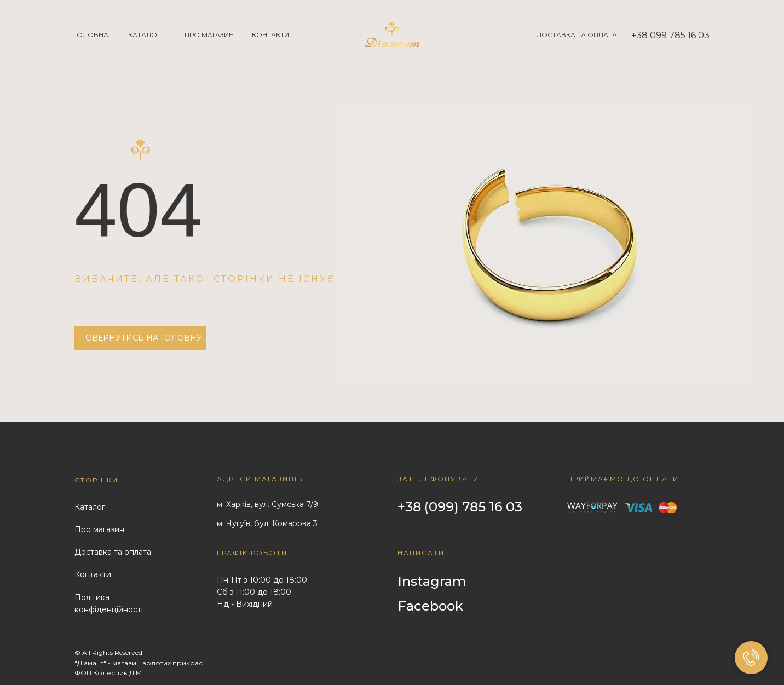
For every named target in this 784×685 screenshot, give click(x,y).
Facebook (430, 606)
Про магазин (99, 529)
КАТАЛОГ (145, 35)
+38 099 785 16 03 (670, 35)
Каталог (90, 507)
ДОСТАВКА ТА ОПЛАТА (577, 35)
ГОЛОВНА (91, 35)
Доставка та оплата (113, 552)
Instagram (432, 581)
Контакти (93, 574)
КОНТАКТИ (270, 35)
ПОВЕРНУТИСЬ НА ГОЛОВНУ (140, 338)
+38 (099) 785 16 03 (460, 507)
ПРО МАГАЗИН (209, 35)
